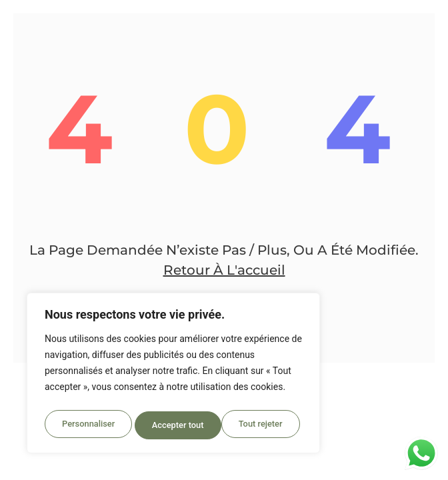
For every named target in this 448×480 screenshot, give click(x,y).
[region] (173, 376)
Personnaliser (87, 425)
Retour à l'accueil (224, 270)
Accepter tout (260, 425)
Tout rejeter (174, 425)
